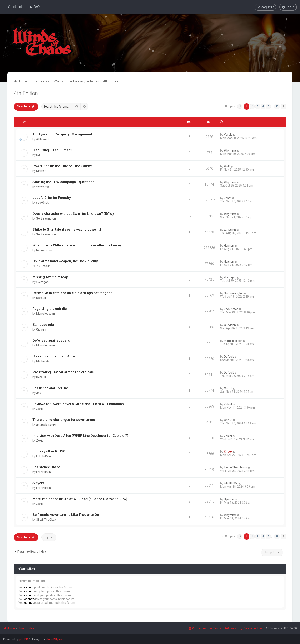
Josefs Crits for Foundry (52, 198)
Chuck (228, 452)
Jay (39, 393)
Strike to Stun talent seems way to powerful (67, 229)
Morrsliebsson (46, 313)
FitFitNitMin (44, 456)
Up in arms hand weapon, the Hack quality (65, 261)
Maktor (41, 171)
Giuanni (41, 329)
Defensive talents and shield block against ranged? (72, 293)
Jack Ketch (231, 309)
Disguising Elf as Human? (52, 150)
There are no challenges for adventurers (64, 419)
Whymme (230, 150)
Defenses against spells (51, 340)
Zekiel (40, 409)
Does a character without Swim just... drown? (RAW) (73, 213)
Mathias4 (42, 361)
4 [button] (263, 106)
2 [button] (252, 106)
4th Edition (26, 93)
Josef (228, 198)
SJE (39, 155)
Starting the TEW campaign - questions (63, 182)
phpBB (24, 639)
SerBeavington (46, 218)
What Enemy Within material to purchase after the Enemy (77, 245)
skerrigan (42, 282)
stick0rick (42, 203)
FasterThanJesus (236, 467)
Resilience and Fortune (50, 388)
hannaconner (45, 250)
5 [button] (268, 106)
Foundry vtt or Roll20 (49, 451)
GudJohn (230, 230)
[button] (240, 106)
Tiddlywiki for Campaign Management (62, 134)
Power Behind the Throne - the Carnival (63, 166)
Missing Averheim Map (50, 277)
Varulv (228, 135)
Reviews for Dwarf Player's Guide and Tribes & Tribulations (78, 404)
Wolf (227, 166)
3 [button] (258, 106)
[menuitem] (35, 7)
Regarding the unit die (50, 308)
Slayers (38, 483)
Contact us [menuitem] (197, 628)
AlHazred (42, 139)
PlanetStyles (54, 639)
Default (46, 266)
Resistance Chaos (47, 467)
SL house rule (43, 324)
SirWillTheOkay (46, 520)
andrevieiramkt (46, 424)
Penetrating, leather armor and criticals (63, 372)
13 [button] (277, 106)
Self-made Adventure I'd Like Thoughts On (66, 515)
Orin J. (228, 388)
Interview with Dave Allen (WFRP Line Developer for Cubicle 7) (80, 435)
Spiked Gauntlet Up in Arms (54, 356)
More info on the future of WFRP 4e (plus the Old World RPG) (80, 499)
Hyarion (229, 246)
